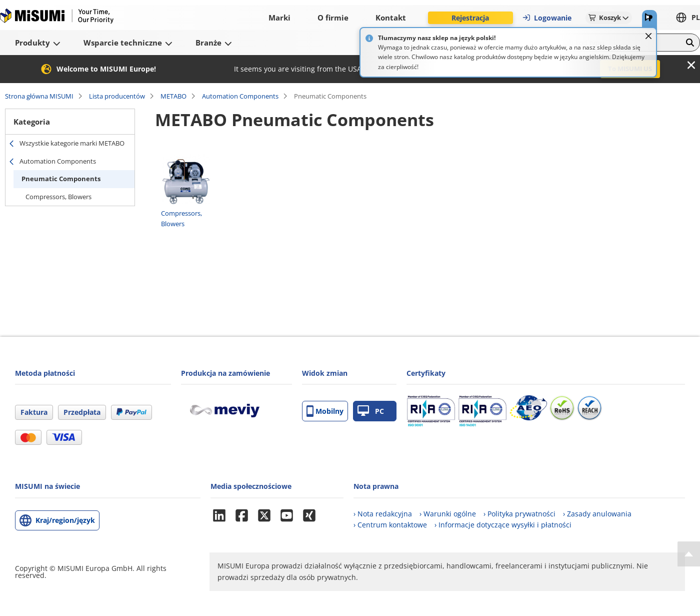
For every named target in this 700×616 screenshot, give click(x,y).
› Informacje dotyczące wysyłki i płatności (503, 525)
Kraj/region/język (65, 520)
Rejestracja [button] (470, 18)
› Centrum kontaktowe (390, 525)
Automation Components (240, 96)
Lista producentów (117, 96)
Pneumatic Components (61, 179)
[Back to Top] (689, 554)
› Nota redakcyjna (383, 514)
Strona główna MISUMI (39, 96)
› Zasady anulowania (597, 514)
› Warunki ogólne (448, 514)
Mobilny (325, 411)
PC (371, 411)
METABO (173, 96)
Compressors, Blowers (58, 197)
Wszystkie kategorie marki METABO (72, 143)
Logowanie (547, 18)
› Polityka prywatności (519, 514)
